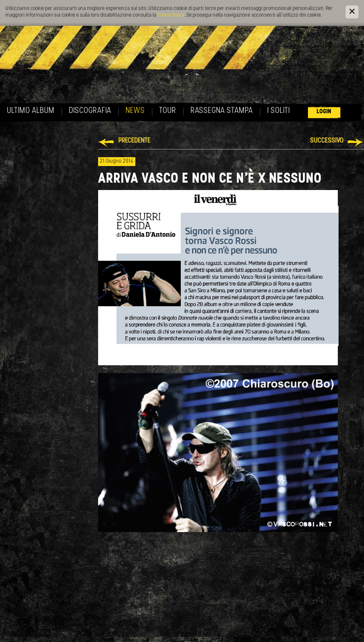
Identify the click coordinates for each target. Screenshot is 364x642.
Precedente (134, 141)
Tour (168, 111)
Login (324, 112)
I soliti (279, 111)
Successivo (327, 141)
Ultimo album (31, 111)
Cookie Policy (171, 15)
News (135, 111)
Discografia (90, 111)
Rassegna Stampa (222, 111)
